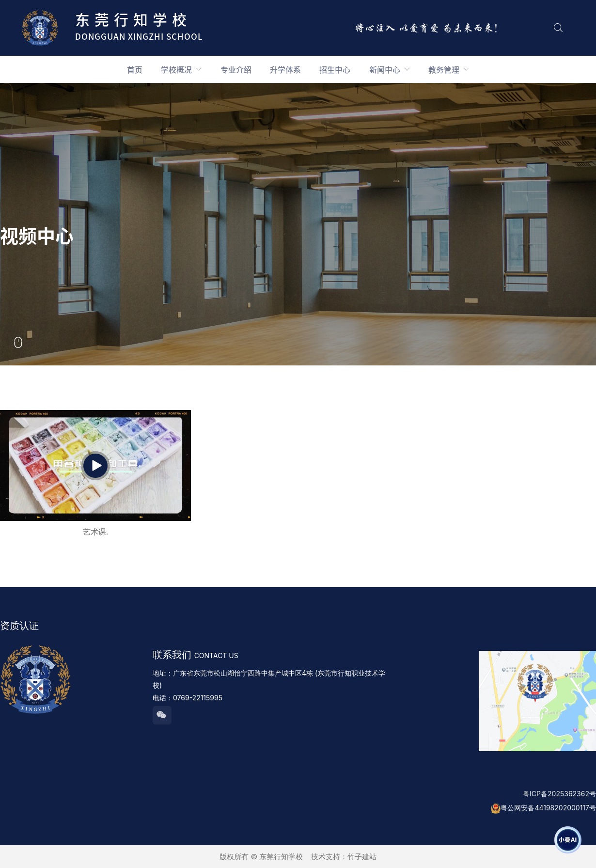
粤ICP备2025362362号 (559, 794)
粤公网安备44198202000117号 (548, 808)
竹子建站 (362, 857)
